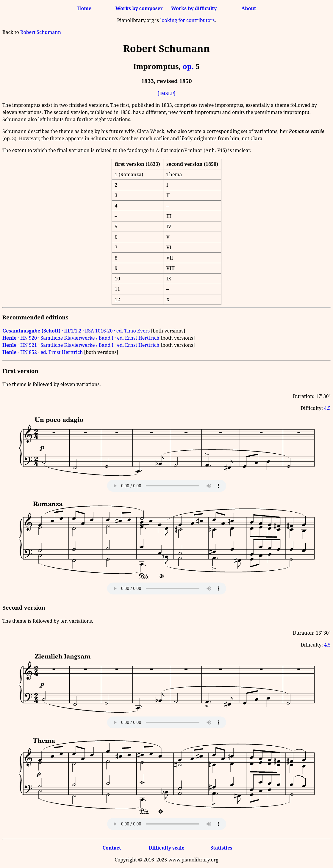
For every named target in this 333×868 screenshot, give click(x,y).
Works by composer (139, 8)
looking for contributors (187, 20)
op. (188, 66)
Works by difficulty (194, 8)
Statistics (221, 848)
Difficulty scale (166, 848)
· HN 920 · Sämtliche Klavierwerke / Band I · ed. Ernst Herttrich (81, 338)
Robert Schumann (41, 32)
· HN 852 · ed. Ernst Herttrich (43, 352)
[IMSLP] (166, 93)
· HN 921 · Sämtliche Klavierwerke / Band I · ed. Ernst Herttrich (81, 345)
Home (84, 8)
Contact (112, 848)
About (249, 8)
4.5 (327, 408)
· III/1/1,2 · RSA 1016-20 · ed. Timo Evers (76, 331)
